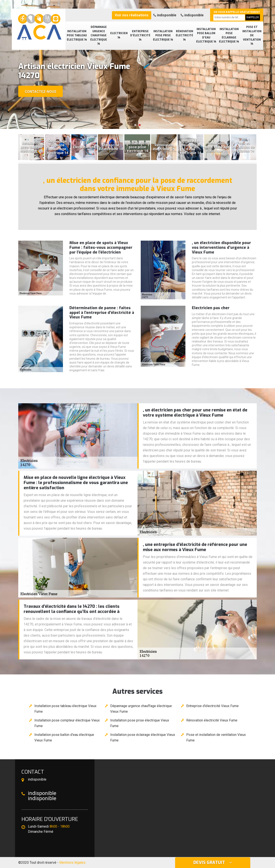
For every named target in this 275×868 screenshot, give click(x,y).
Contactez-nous (40, 92)
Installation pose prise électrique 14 (163, 36)
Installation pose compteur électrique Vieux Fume (67, 723)
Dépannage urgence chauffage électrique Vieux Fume (141, 709)
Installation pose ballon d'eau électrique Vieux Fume (64, 737)
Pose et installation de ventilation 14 (252, 35)
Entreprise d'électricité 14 (140, 36)
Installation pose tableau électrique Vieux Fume (65, 709)
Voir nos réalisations (132, 15)
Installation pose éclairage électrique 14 (229, 36)
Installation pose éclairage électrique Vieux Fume (143, 737)
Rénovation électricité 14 (184, 36)
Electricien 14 (119, 35)
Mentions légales (72, 863)
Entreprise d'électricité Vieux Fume (212, 706)
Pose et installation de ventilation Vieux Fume (216, 737)
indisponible (165, 15)
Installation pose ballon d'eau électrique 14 (206, 36)
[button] (135, 125)
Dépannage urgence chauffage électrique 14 (99, 35)
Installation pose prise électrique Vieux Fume (140, 723)
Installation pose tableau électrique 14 (77, 36)
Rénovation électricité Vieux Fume (212, 720)
